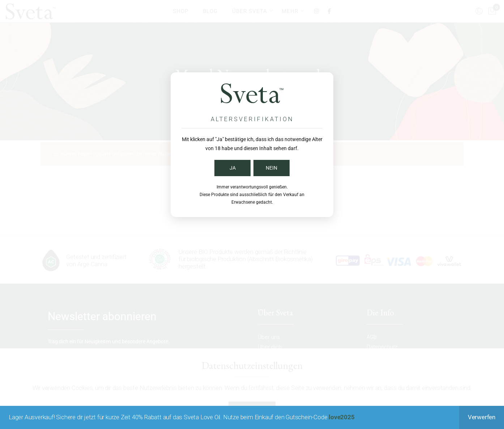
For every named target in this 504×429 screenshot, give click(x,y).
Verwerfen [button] (482, 417)
